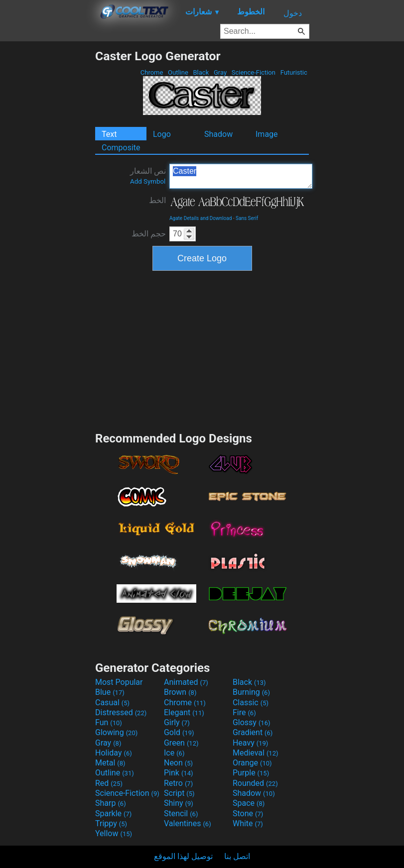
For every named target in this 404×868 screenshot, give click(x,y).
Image (267, 134)
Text (109, 134)
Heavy (250, 743)
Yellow (114, 833)
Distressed (121, 712)
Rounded (255, 783)
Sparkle (113, 814)
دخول (293, 13)
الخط (157, 200)
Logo (162, 134)
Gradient (253, 732)
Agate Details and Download (201, 218)
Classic (251, 703)
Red (109, 783)
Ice (174, 753)
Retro (178, 783)
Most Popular (119, 682)
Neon (178, 763)
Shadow (218, 134)
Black (201, 72)
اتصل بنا (237, 856)
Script (179, 793)
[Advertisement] (47, 198)
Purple (251, 773)
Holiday (114, 753)
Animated (186, 682)
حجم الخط (149, 234)
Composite (121, 148)
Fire (244, 712)
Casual (112, 703)
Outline (178, 72)
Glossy (252, 722)
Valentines (188, 823)
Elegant (184, 712)
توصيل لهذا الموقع (183, 856)
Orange (252, 763)
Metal (110, 763)
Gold (179, 732)
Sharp (111, 803)
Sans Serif (247, 218)
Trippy (111, 823)
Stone (248, 814)
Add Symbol (148, 181)
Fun (109, 722)
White (248, 823)
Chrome (152, 72)
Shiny (179, 803)
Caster (241, 176)
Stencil (181, 814)
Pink (179, 773)
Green (181, 743)
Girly (177, 722)
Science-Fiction (254, 72)
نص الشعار (148, 176)
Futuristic (294, 72)
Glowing (116, 732)
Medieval (256, 753)
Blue (110, 692)
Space (249, 803)
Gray (220, 72)
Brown (180, 692)
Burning (251, 692)
